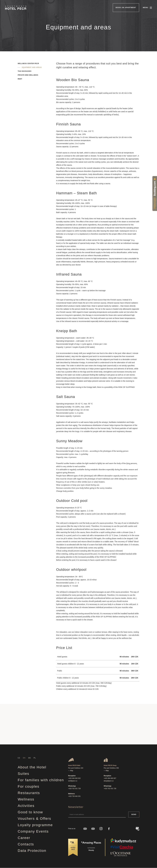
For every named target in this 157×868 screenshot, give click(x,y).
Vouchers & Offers (34, 819)
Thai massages (25, 71)
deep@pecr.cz (109, 781)
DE (30, 758)
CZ (19, 758)
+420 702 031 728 (74, 789)
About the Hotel (32, 767)
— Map (71, 771)
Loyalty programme (35, 825)
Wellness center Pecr (28, 64)
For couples (28, 786)
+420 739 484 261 (74, 796)
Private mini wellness (28, 75)
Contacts (26, 844)
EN (24, 758)
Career (24, 838)
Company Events (33, 831)
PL (35, 758)
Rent (20, 79)
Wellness (26, 799)
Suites (23, 774)
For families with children (41, 780)
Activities (26, 806)
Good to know (30, 812)
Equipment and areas (32, 67)
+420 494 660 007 (110, 778)
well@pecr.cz (73, 781)
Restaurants (29, 793)
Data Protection (32, 851)
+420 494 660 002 (74, 778)
